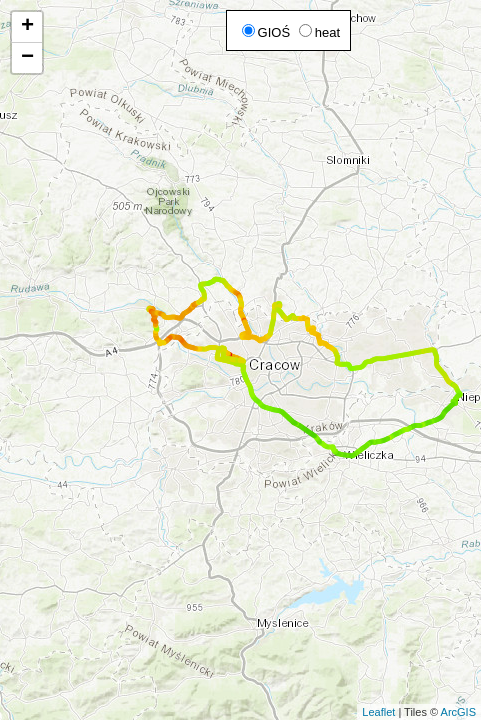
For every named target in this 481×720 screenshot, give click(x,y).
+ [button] (27, 27)
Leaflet (378, 712)
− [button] (27, 58)
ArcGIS (458, 712)
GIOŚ (266, 32)
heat (319, 32)
